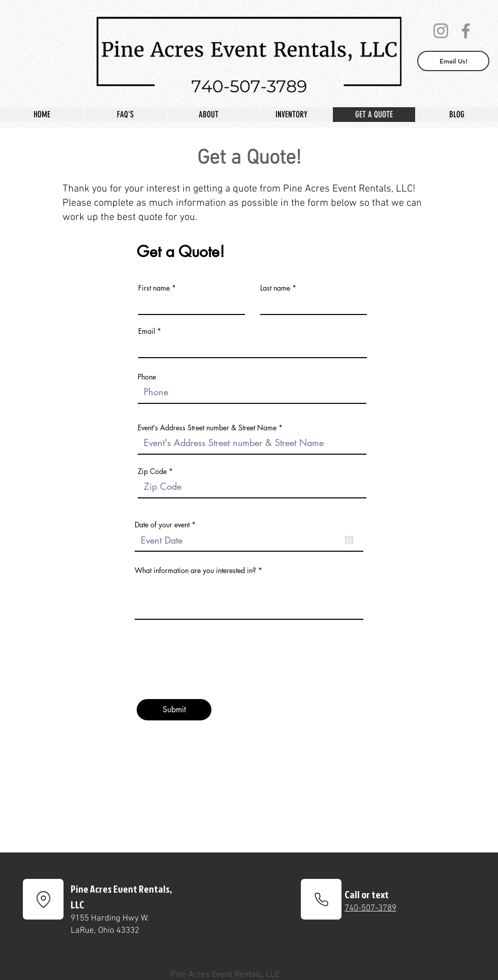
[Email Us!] (453, 61)
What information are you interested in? (195, 571)
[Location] (43, 899)
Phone (147, 377)
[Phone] (321, 899)
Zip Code (152, 471)
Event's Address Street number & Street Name (207, 428)
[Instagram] (441, 31)
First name (154, 288)
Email (147, 331)
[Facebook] (466, 31)
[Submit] (174, 710)
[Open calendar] (349, 540)
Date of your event (167, 525)
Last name (275, 288)
